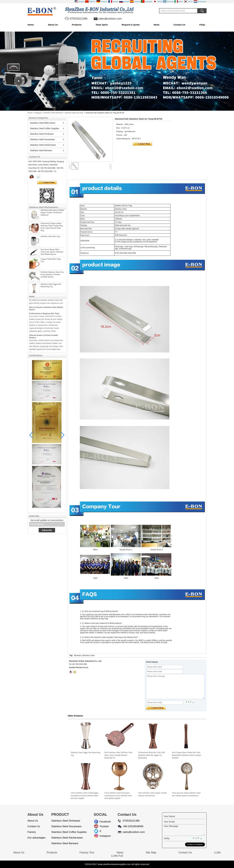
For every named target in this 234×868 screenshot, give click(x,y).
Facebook (102, 822)
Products (77, 25)
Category (38, 113)
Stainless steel (88, 655)
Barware (78, 655)
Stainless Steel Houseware (42, 139)
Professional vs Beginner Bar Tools (44, 316)
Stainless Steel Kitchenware (43, 145)
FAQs (202, 25)
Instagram (102, 836)
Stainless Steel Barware (53, 113)
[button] (113, 108)
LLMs (217, 853)
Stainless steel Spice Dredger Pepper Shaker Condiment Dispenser (52, 215)
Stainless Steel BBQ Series (43, 123)
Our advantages (36, 838)
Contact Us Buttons (195, 844)
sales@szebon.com (110, 19)
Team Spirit (102, 25)
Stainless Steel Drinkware (42, 134)
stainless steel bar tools (74, 113)
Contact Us (179, 25)
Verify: (167, 838)
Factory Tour (87, 853)
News (157, 25)
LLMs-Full (117, 856)
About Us (53, 25)
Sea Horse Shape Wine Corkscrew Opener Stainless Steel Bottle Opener (52, 254)
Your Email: (169, 822)
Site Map (151, 853)
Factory (32, 832)
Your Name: (170, 816)
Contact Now (47, 182)
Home (31, 25)
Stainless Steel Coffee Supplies (45, 128)
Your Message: (171, 826)
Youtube (102, 826)
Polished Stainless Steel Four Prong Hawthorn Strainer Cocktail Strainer (52, 277)
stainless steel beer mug (50, 239)
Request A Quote (131, 25)
